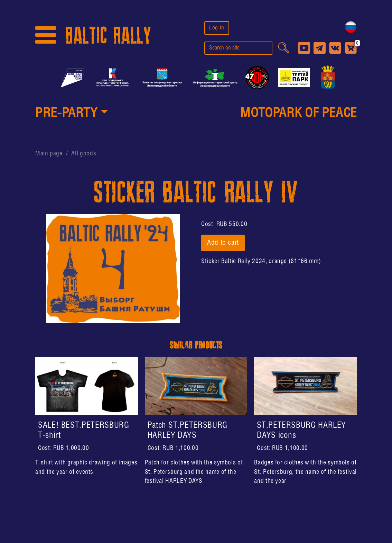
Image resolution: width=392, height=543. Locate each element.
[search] (238, 48)
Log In (217, 28)
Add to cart (223, 243)
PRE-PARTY (66, 114)
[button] (72, 114)
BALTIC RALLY (108, 36)
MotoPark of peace (298, 114)
